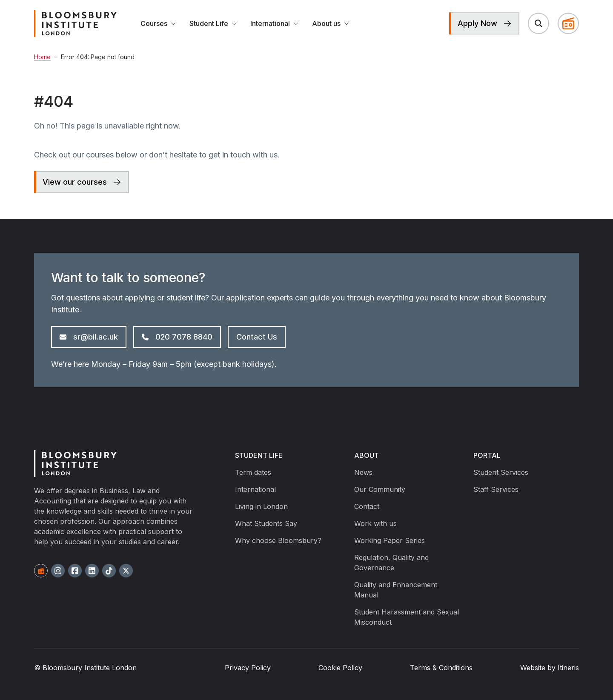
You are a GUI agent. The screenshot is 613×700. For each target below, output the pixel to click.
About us (331, 23)
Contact (367, 506)
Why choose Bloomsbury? (278, 540)
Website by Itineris (550, 668)
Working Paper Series (390, 540)
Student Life (213, 23)
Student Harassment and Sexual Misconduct (407, 617)
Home (42, 57)
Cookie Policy (340, 668)
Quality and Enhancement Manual (396, 590)
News (363, 472)
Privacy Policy (248, 668)
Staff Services (496, 489)
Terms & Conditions (441, 668)
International (274, 23)
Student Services (501, 472)
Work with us (375, 523)
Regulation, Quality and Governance (391, 563)
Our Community (380, 489)
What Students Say (266, 523)
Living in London (261, 506)
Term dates (253, 472)
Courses (158, 23)
